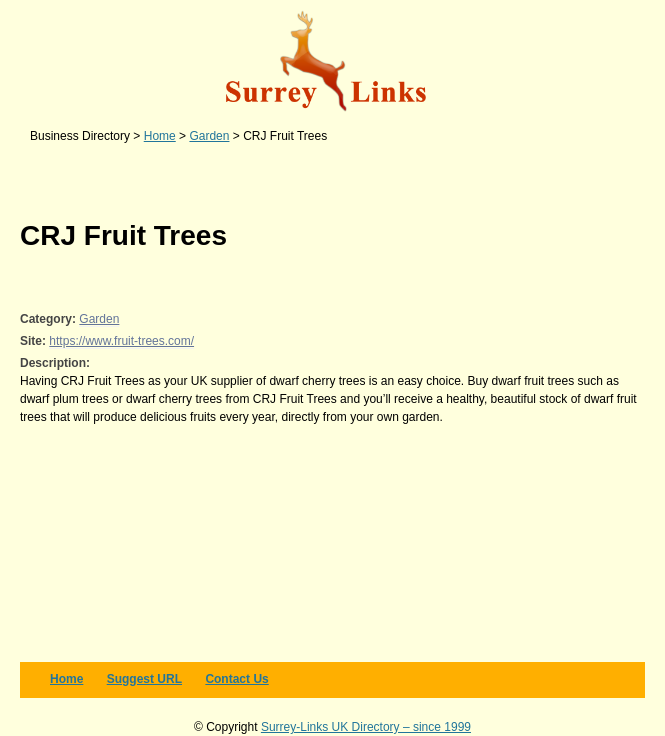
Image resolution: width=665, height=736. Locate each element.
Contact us (236, 679)
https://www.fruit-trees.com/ (121, 341)
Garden (99, 319)
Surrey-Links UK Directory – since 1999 (366, 727)
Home (66, 679)
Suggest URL (144, 679)
